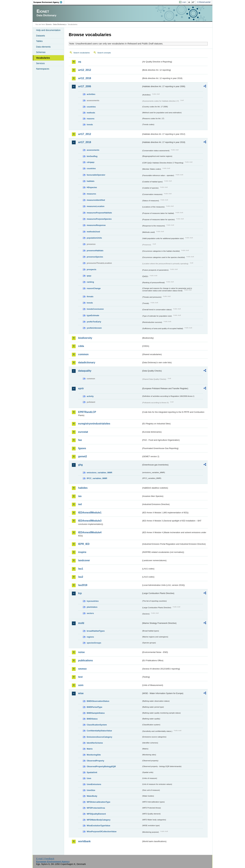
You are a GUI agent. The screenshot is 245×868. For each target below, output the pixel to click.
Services (40, 63)
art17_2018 (85, 142)
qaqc (89, 276)
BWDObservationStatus (98, 701)
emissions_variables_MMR (99, 473)
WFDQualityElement (96, 814)
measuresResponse (96, 225)
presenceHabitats (95, 251)
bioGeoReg (92, 156)
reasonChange (94, 288)
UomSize (91, 790)
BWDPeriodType (94, 707)
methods (91, 113)
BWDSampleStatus (96, 713)
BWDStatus (92, 719)
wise (81, 693)
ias (80, 496)
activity (90, 396)
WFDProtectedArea (96, 808)
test (80, 677)
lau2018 (83, 585)
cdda (81, 346)
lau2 (81, 577)
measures (91, 194)
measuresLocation (96, 206)
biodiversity (85, 338)
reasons (91, 119)
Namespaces (43, 69)
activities (91, 94)
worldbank (84, 841)
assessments (93, 150)
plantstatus (92, 607)
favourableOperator (96, 175)
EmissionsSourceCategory (99, 737)
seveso (82, 669)
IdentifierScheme (95, 743)
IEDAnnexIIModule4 (90, 532)
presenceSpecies (95, 257)
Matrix (90, 749)
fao (80, 440)
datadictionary (87, 362)
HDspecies (92, 187)
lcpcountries (93, 601)
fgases (82, 448)
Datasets (41, 36)
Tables (39, 41)
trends (90, 125)
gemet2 (82, 456)
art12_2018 (85, 78)
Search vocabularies (82, 53)
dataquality (85, 371)
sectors (90, 613)
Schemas (41, 52)
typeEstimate (93, 315)
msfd (81, 623)
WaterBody (92, 796)
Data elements (43, 47)
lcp (80, 593)
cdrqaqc (91, 162)
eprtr (81, 388)
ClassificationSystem (97, 725)
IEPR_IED (84, 544)
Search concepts (104, 53)
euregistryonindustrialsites (94, 424)
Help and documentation (48, 30)
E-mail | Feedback (45, 859)
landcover (84, 560)
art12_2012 (85, 70)
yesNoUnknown (94, 328)
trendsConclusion (95, 309)
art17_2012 (85, 134)
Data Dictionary (59, 24)
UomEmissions (94, 784)
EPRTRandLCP (87, 412)
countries (91, 107)
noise (81, 652)
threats (90, 296)
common (83, 354)
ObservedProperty (95, 761)
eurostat (83, 432)
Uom (89, 778)
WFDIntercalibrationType (99, 802)
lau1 (81, 569)
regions (90, 637)
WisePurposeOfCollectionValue (102, 831)
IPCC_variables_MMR (97, 478)
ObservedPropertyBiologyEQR (101, 766)
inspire (82, 552)
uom (81, 685)
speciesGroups (94, 643)
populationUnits (94, 238)
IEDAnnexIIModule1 (90, 513)
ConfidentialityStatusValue (99, 731)
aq (80, 62)
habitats (91, 181)
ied (80, 504)
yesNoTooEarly (94, 322)
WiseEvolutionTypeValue (98, 826)
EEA (49, 2)
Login (184, 2)
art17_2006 (85, 86)
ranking (90, 282)
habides (83, 488)
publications (85, 660)
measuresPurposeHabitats (99, 213)
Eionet (48, 24)
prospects (91, 269)
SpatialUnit (92, 772)
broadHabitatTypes (96, 631)
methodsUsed (93, 232)
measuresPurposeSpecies (99, 219)
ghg (80, 465)
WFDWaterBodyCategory (99, 820)
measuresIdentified (96, 200)
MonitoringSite (94, 755)
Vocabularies (43, 58)
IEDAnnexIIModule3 (90, 521)
